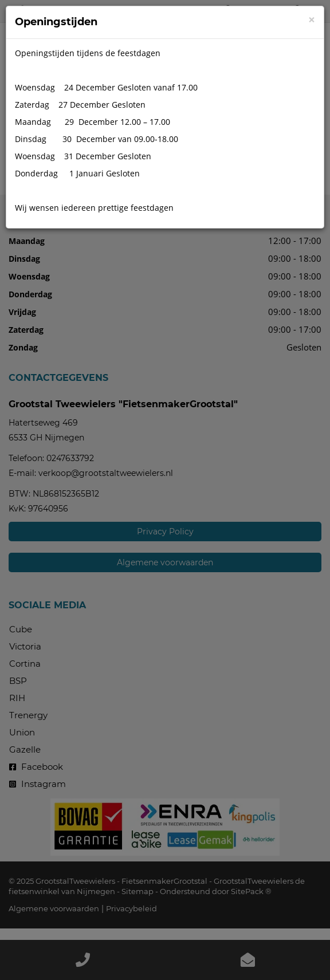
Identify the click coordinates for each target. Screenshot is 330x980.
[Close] (312, 20)
